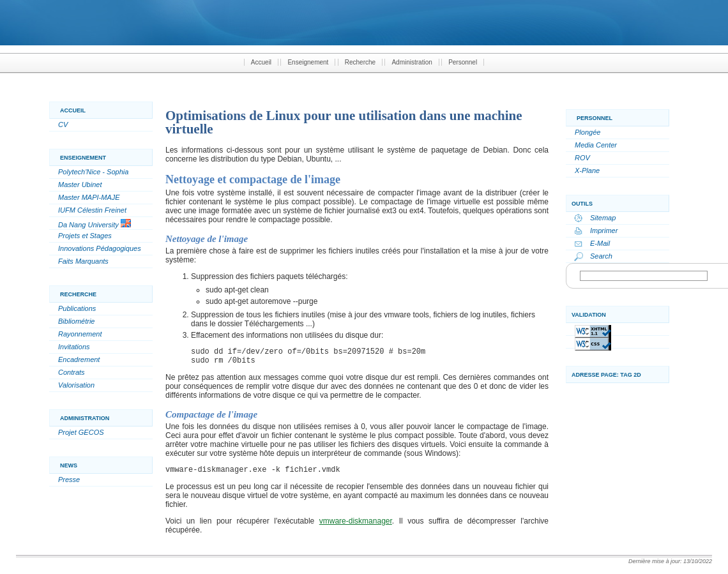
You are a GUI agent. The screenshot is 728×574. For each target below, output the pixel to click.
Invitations (74, 347)
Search (601, 256)
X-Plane (587, 170)
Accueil (261, 62)
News (69, 465)
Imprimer (604, 230)
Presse (69, 480)
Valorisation (76, 385)
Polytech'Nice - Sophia (93, 172)
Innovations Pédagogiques (100, 248)
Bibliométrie (76, 321)
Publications (77, 308)
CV (63, 125)
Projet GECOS (81, 432)
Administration (412, 62)
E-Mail (600, 243)
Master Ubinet (80, 185)
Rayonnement (80, 334)
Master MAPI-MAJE (89, 197)
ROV (582, 158)
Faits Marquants (83, 261)
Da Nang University (95, 224)
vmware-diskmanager (356, 521)
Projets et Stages (85, 236)
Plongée (588, 132)
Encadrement (79, 359)
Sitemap (603, 218)
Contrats (72, 372)
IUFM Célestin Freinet (92, 210)
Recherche (360, 62)
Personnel (463, 62)
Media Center (596, 145)
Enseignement (308, 62)
